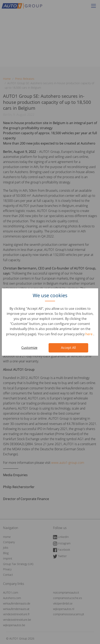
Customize (29, 348)
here (89, 334)
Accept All (68, 348)
